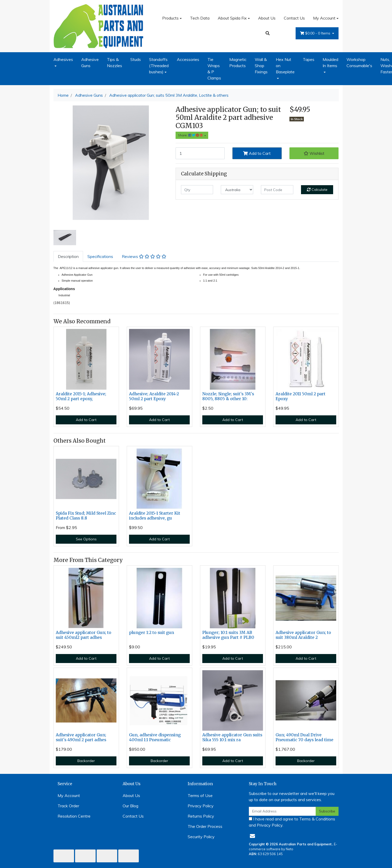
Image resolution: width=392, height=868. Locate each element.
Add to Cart (257, 153)
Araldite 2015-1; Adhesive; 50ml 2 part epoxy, (81, 396)
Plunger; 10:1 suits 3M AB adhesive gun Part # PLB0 (228, 635)
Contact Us (294, 18)
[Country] (237, 190)
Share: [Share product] (191, 135)
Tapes (309, 59)
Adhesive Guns (90, 62)
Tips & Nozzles (115, 62)
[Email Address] (282, 811)
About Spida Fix (232, 18)
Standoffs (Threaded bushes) (159, 66)
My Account (69, 795)
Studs (136, 59)
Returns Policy (201, 816)
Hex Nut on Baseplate (285, 66)
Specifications (100, 256)
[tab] (68, 256)
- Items (316, 33)
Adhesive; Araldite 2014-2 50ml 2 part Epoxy (154, 396)
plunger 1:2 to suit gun (152, 633)
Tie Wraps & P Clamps (214, 69)
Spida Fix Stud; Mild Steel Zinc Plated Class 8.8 (86, 516)
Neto (290, 849)
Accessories (188, 59)
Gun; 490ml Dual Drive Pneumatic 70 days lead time (304, 737)
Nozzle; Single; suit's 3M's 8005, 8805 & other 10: (228, 396)
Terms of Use (200, 795)
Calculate (317, 190)
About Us (267, 18)
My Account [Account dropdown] (324, 18)
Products (170, 18)
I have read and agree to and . (292, 822)
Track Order (68, 806)
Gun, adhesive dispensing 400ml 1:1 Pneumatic (155, 737)
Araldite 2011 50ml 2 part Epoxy (300, 396)
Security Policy (201, 837)
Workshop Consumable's (359, 62)
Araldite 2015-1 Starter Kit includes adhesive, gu (155, 516)
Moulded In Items (330, 62)
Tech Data (200, 18)
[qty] (197, 190)
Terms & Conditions (317, 819)
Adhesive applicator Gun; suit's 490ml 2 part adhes (81, 737)
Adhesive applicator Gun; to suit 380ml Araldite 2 (303, 635)
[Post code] (277, 190)
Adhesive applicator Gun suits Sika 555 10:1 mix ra (232, 737)
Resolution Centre (74, 816)
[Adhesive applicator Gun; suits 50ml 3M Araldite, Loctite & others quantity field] (200, 153)
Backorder (86, 761)
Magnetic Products (238, 62)
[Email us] (252, 836)
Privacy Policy (201, 806)
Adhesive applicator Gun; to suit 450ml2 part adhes (84, 635)
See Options (86, 539)
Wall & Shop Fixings (261, 66)
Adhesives (63, 59)
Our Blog (130, 806)
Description (68, 256)
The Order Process (205, 826)
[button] (314, 153)
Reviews (144, 256)
